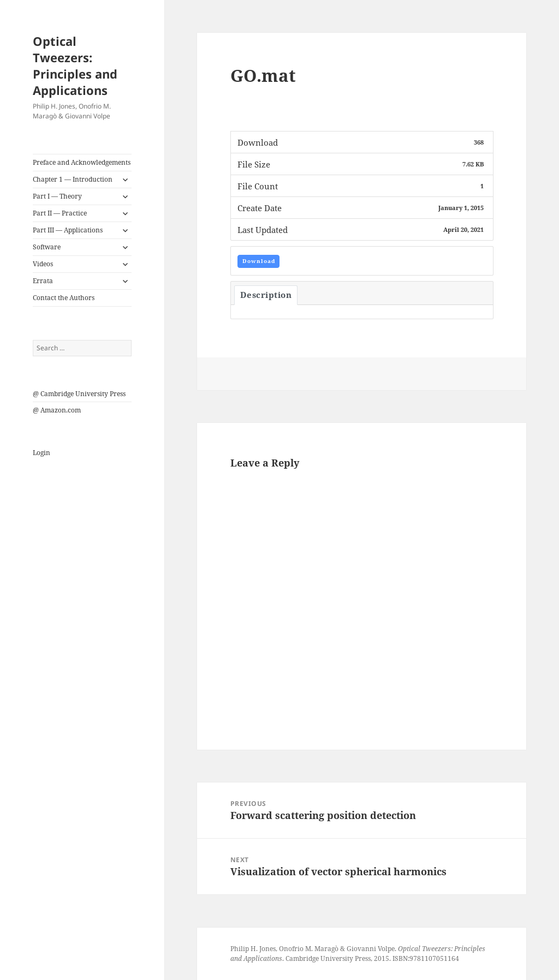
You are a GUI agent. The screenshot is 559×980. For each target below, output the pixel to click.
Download (259, 261)
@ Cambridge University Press (79, 394)
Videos (43, 264)
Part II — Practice (60, 213)
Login (41, 453)
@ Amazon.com (57, 410)
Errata (43, 281)
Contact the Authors (64, 298)
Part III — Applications (68, 230)
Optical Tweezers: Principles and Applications (75, 65)
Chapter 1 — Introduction (73, 179)
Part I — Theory (57, 196)
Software (47, 247)
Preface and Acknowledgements (82, 162)
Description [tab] (266, 295)
